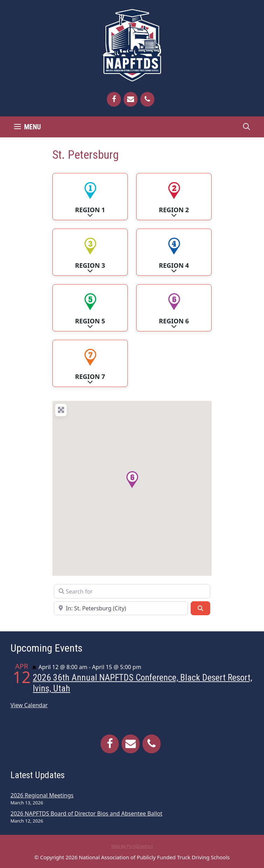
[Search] (200, 608)
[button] (132, 480)
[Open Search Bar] (247, 127)
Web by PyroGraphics (132, 846)
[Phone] (147, 99)
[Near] (121, 608)
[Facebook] (114, 99)
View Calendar (29, 705)
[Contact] (131, 99)
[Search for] (132, 591)
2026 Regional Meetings (42, 795)
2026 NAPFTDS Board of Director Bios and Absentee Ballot (86, 813)
